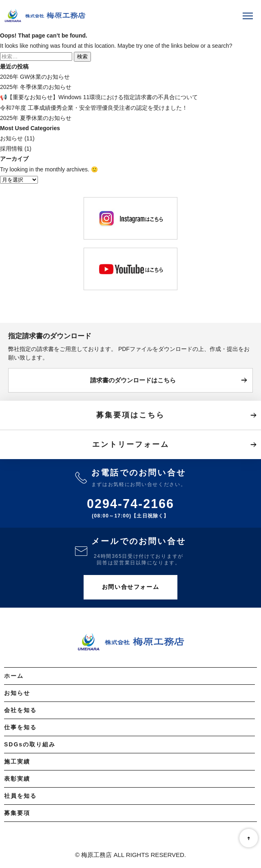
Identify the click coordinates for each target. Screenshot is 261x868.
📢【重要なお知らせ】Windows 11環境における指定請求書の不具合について (99, 97)
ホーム (14, 676)
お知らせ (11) (17, 138)
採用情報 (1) (16, 149)
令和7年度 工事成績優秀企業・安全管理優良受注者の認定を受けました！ (94, 108)
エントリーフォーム (131, 444)
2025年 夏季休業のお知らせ (36, 118)
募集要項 (17, 813)
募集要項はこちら (130, 415)
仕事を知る (20, 727)
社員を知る (20, 796)
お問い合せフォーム (130, 587)
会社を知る (20, 710)
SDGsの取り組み (30, 744)
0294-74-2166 (130, 504)
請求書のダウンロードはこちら (133, 380)
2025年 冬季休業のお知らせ (36, 87)
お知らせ (17, 693)
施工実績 (17, 761)
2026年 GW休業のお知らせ (35, 77)
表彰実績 (17, 779)
